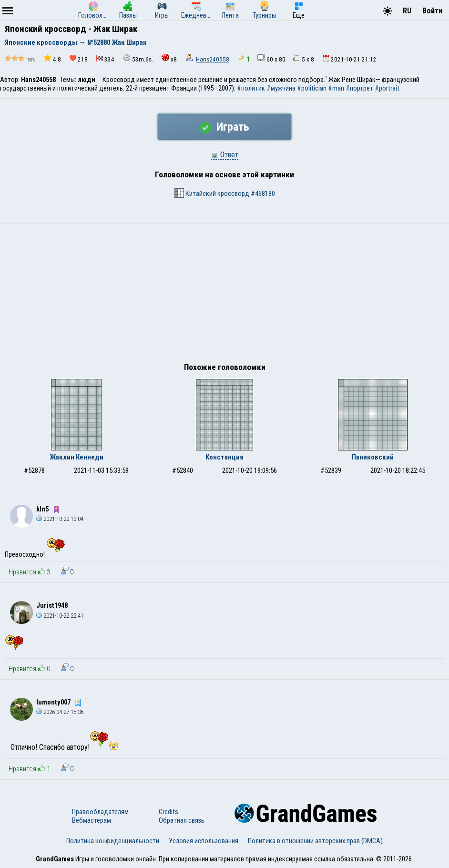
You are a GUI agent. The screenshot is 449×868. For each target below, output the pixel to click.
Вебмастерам (92, 820)
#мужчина (281, 88)
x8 (169, 58)
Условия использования (204, 841)
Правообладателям (100, 812)
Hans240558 (213, 59)
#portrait (387, 88)
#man (336, 88)
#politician (312, 88)
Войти (432, 11)
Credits (168, 812)
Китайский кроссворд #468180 (225, 193)
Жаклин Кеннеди (77, 457)
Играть (224, 127)
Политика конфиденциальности (113, 841)
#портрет (359, 88)
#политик (251, 88)
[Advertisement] (224, 296)
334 (105, 59)
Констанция (224, 457)
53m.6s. (138, 58)
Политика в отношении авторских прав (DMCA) (315, 841)
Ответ (224, 155)
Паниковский (373, 457)
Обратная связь (182, 820)
